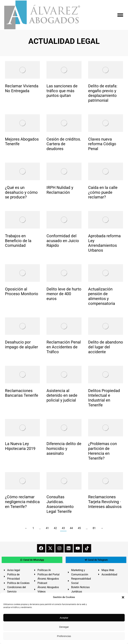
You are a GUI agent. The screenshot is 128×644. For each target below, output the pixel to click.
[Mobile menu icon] (120, 15)
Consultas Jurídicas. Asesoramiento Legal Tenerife (60, 504)
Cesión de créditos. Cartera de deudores (64, 144)
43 (63, 528)
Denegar (64, 627)
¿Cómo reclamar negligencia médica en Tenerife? (22, 502)
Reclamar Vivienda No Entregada (22, 88)
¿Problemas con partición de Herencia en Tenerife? (102, 451)
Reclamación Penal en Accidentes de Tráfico (64, 347)
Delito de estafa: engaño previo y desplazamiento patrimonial (103, 93)
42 (55, 528)
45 (79, 528)
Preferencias (64, 636)
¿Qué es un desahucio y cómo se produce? (21, 192)
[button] (123, 597)
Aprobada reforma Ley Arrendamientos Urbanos (104, 243)
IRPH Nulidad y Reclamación (60, 190)
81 (94, 528)
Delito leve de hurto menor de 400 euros (64, 294)
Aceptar (64, 618)
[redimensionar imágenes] (22, 70)
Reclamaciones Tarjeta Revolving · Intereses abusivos (105, 502)
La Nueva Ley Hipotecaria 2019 (20, 446)
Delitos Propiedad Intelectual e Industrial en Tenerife (104, 398)
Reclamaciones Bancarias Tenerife (22, 393)
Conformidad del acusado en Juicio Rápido (63, 241)
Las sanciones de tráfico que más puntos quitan (62, 91)
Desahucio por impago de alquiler (21, 345)
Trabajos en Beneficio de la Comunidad (18, 241)
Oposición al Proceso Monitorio (22, 292)
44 (71, 528)
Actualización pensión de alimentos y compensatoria (102, 296)
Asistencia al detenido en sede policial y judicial (62, 396)
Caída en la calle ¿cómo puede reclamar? (103, 192)
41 (47, 528)
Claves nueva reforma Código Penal (102, 144)
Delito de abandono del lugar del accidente (106, 347)
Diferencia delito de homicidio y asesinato (64, 449)
